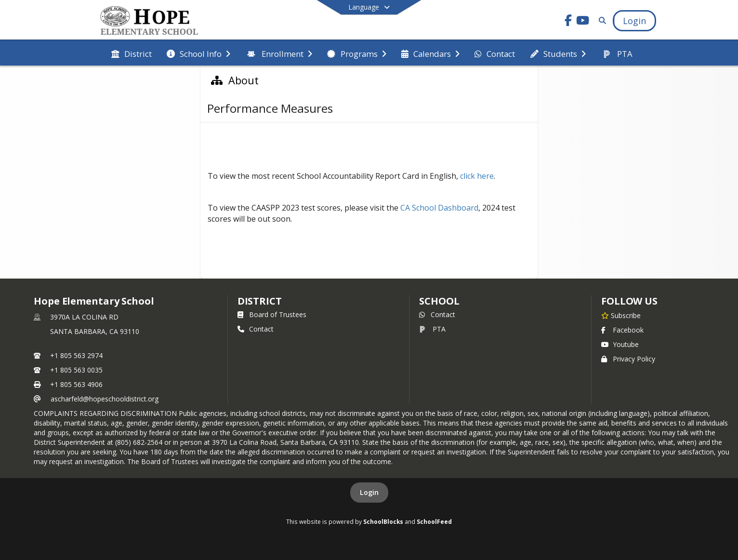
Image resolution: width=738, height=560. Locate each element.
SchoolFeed (434, 521)
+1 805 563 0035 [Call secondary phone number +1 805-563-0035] (76, 370)
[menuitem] (132, 53)
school (439, 301)
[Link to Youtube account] (583, 22)
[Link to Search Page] (600, 20)
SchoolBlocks (383, 521)
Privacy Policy (628, 359)
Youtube (620, 344)
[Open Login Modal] (634, 21)
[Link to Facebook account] (568, 22)
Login (369, 492)
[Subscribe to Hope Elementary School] (621, 315)
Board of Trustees (272, 314)
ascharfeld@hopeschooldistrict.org (105, 399)
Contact (256, 329)
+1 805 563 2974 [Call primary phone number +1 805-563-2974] (76, 355)
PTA (432, 329)
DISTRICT (260, 301)
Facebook (622, 330)
